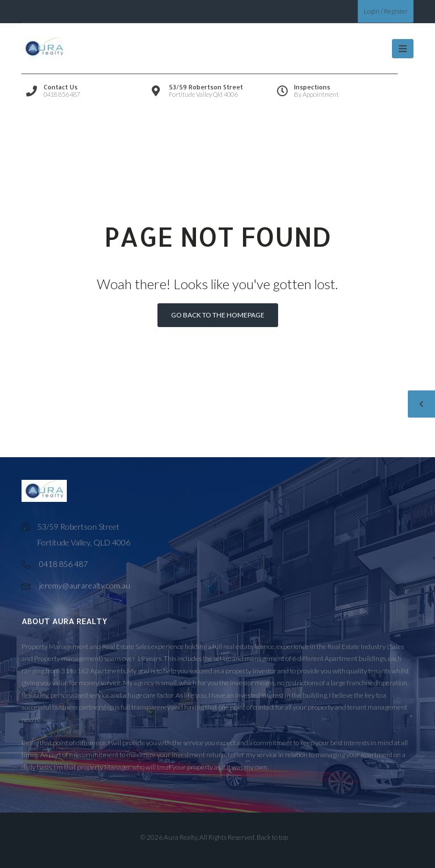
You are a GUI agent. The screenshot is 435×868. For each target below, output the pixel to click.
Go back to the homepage (218, 315)
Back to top (272, 837)
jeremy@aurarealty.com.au (85, 585)
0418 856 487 (63, 564)
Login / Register (386, 11)
